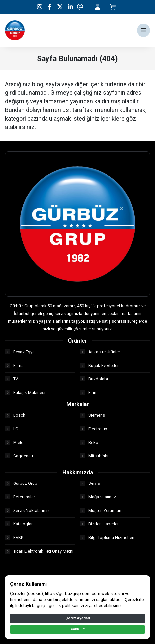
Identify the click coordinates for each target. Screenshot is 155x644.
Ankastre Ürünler (100, 352)
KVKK (14, 537)
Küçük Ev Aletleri (100, 365)
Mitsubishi (94, 456)
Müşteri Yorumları (101, 510)
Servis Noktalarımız (27, 510)
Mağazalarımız (98, 497)
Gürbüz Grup (21, 483)
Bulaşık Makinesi (25, 393)
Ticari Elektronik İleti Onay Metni (39, 551)
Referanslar (20, 497)
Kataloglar (19, 524)
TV (12, 379)
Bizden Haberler (99, 524)
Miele (14, 442)
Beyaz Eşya (20, 352)
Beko (89, 442)
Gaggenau (19, 456)
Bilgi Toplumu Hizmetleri (107, 537)
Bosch (15, 415)
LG (12, 429)
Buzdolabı (94, 379)
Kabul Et (78, 629)
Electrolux (93, 429)
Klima (14, 365)
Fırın (88, 393)
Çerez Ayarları (78, 618)
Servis (90, 483)
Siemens (93, 415)
